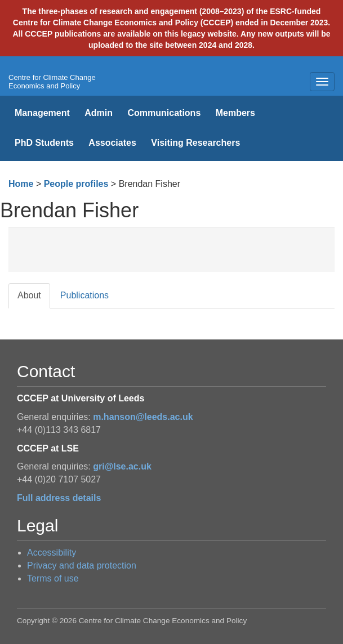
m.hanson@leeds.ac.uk (143, 417)
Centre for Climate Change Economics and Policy (52, 82)
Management (42, 113)
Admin (99, 113)
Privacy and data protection (82, 565)
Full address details (59, 498)
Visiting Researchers (195, 143)
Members (235, 113)
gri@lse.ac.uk (122, 466)
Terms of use (53, 578)
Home (21, 184)
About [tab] (29, 295)
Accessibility (52, 553)
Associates (112, 143)
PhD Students (44, 143)
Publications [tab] (84, 295)
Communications (164, 113)
